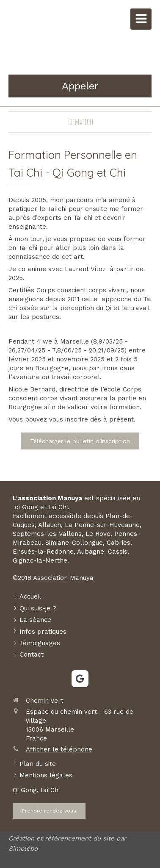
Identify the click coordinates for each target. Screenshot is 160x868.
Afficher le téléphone (59, 749)
